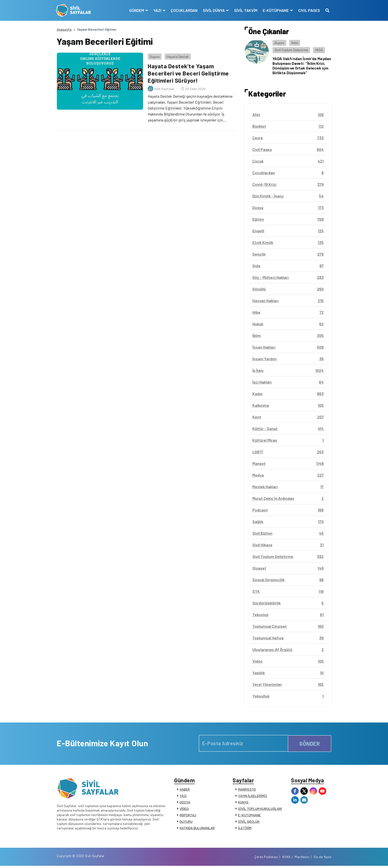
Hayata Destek (177, 56)
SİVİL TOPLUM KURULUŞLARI (260, 809)
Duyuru (154, 56)
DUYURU (186, 822)
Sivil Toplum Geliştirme (291, 50)
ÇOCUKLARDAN (183, 10)
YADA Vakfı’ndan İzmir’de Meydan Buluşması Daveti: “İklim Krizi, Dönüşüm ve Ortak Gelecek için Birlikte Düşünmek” (302, 66)
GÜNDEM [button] (136, 10)
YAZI (183, 796)
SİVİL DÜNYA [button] (213, 10)
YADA (319, 50)
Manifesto (302, 859)
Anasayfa (64, 29)
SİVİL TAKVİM (245, 10)
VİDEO (184, 809)
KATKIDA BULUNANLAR (197, 829)
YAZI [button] (157, 10)
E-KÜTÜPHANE (249, 816)
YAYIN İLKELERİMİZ (253, 796)
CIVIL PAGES (308, 10)
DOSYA (185, 803)
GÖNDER (310, 743)
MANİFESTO (247, 790)
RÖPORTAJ (188, 816)
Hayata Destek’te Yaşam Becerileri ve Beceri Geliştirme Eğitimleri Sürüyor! (188, 72)
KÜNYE (243, 803)
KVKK (287, 859)
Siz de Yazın (322, 859)
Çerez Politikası (266, 859)
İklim (295, 43)
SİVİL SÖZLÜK (249, 822)
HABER (185, 790)
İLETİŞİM (245, 829)
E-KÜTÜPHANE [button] (275, 10)
